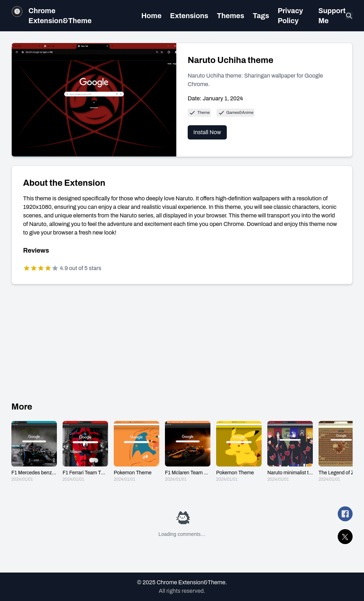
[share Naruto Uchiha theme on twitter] (345, 537)
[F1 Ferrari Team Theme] (85, 452)
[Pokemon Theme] (136, 452)
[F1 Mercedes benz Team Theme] (34, 452)
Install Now (207, 132)
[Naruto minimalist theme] (290, 452)
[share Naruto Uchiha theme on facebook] (345, 514)
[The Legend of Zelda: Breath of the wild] (341, 452)
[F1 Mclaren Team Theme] (188, 452)
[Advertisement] (182, 343)
